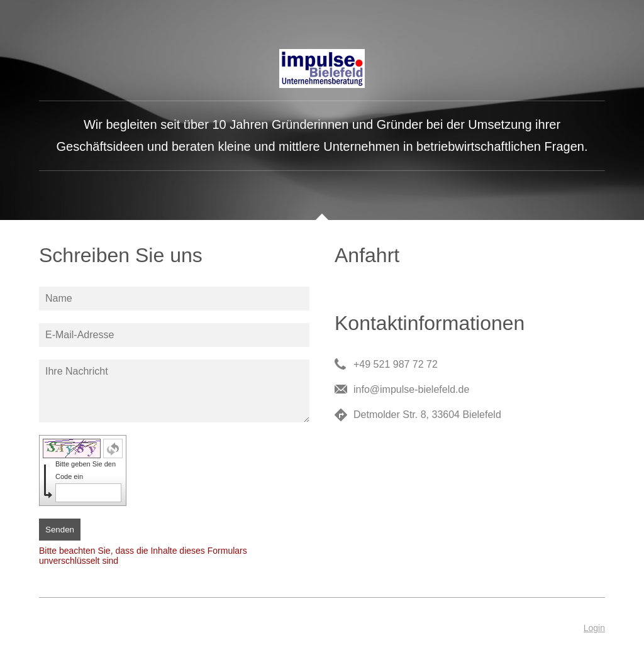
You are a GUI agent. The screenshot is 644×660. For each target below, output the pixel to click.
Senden (60, 530)
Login (594, 628)
